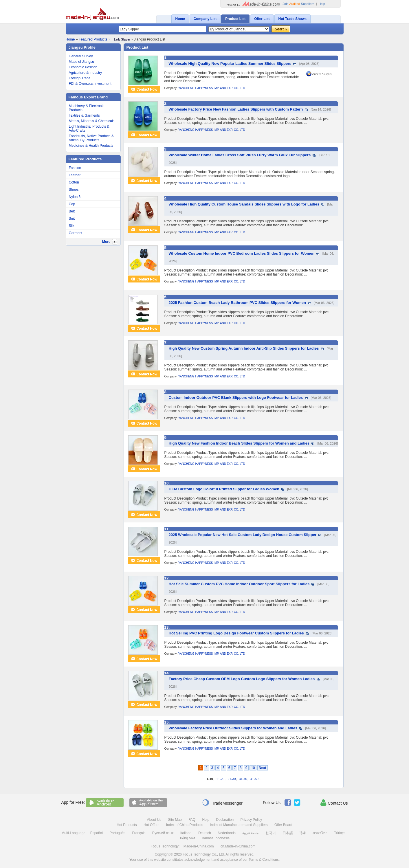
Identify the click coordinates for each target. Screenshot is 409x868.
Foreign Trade (80, 78)
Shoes (74, 190)
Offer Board (283, 825)
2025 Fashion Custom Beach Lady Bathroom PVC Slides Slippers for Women (237, 303)
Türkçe (339, 833)
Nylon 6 (75, 197)
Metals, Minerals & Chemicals (92, 121)
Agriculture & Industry (86, 73)
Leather (75, 175)
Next (263, 768)
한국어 (271, 833)
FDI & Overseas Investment (90, 84)
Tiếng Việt (187, 838)
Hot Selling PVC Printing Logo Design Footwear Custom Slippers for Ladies (236, 633)
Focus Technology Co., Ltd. (204, 854)
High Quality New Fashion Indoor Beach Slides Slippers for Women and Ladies (239, 443)
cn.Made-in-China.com (238, 846)
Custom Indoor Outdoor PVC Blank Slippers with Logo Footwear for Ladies (236, 398)
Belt (72, 211)
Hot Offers (151, 825)
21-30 (232, 779)
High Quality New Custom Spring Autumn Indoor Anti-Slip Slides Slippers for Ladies (244, 348)
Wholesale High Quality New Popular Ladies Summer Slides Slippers (230, 64)
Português (117, 833)
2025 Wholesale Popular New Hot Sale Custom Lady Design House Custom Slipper (243, 535)
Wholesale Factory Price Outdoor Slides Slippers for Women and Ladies (233, 728)
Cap (72, 204)
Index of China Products (185, 825)
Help (322, 4)
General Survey (81, 56)
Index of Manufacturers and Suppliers (239, 825)
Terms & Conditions (264, 860)
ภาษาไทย (320, 833)
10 (253, 768)
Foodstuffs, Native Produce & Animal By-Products (91, 138)
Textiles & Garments (84, 115)
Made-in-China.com (199, 846)
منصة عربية (250, 833)
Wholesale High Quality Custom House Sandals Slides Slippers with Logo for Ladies (244, 204)
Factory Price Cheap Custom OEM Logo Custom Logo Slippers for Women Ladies (242, 679)
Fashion (75, 168)
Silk (72, 226)
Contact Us (334, 803)
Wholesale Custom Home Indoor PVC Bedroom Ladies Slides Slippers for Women (242, 253)
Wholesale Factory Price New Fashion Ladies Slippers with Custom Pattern (236, 109)
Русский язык (163, 833)
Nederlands (226, 833)
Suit (72, 219)
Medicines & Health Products (91, 146)
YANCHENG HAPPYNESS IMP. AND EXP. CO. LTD (212, 88)
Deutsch (205, 833)
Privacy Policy (251, 820)
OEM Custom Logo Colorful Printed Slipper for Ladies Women (224, 489)
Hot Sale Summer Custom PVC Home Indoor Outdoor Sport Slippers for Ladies (239, 584)
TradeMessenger (222, 803)
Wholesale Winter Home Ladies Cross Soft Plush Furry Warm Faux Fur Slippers (240, 155)
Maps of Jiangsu (81, 62)
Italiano (186, 833)
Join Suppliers (299, 4)
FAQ (192, 820)
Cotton (74, 182)
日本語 (288, 833)
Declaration (225, 820)
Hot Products (127, 825)
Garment (76, 233)
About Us (154, 820)
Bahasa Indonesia (216, 838)
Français (139, 833)
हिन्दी (303, 833)
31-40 (243, 779)
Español (97, 833)
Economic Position (83, 67)
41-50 (254, 779)
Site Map (175, 820)
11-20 (220, 779)
